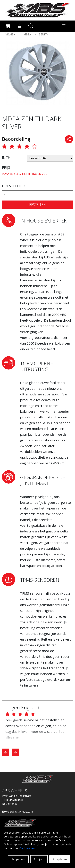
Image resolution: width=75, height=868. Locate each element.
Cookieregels (28, 848)
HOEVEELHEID (14, 186)
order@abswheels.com (17, 812)
